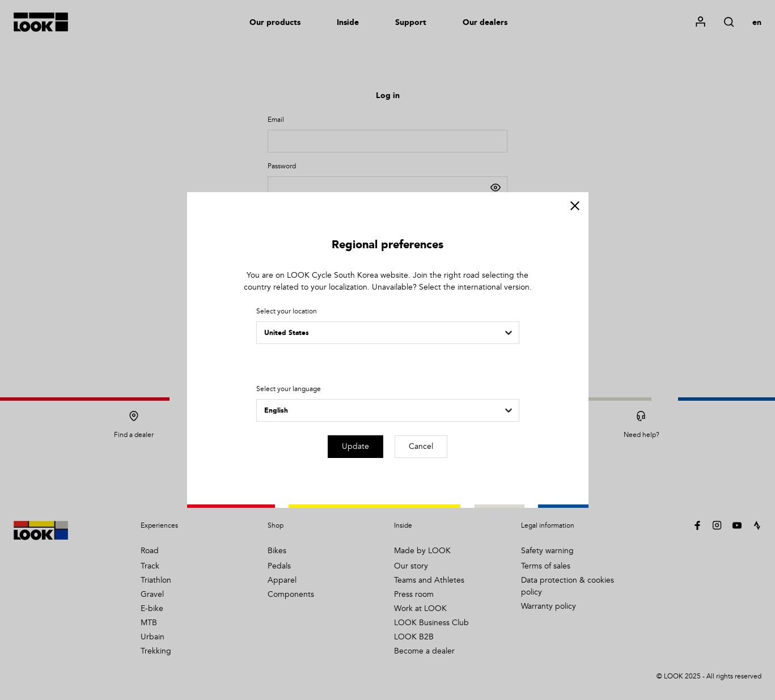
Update (355, 446)
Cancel (421, 446)
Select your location (287, 311)
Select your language (289, 389)
